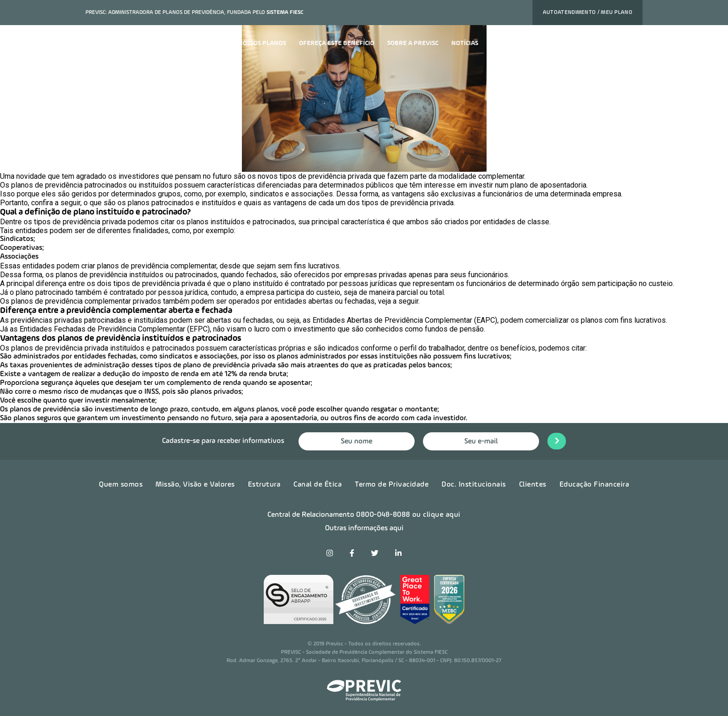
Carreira (506, 43)
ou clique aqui (436, 515)
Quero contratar (605, 43)
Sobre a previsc (413, 43)
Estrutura (264, 485)
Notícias (465, 43)
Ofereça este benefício (337, 43)
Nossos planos (262, 43)
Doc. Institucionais (474, 485)
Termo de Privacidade (392, 485)
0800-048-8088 (383, 515)
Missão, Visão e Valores (195, 485)
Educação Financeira (595, 485)
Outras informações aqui (364, 528)
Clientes (533, 485)
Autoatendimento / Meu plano (588, 13)
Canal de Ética (318, 485)
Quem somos (121, 485)
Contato (547, 43)
